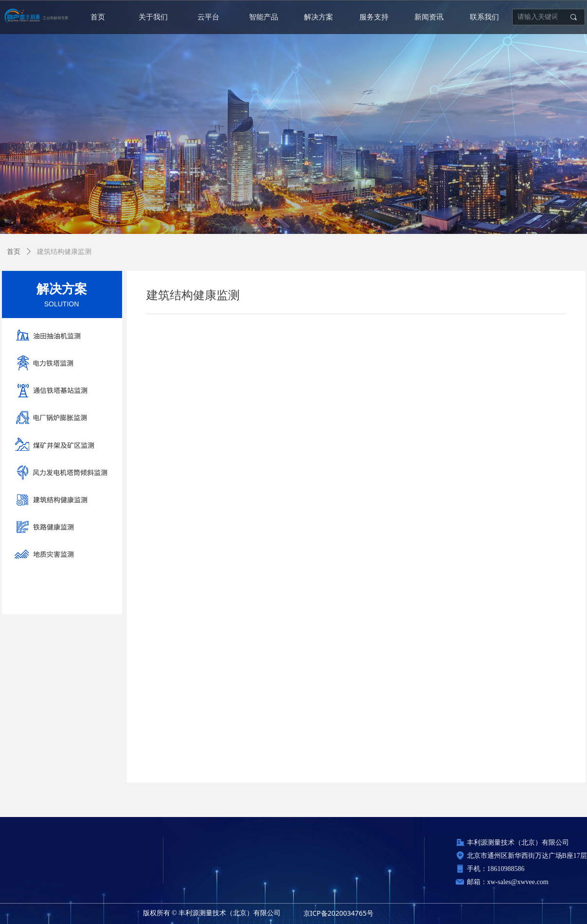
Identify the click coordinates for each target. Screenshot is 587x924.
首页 (14, 252)
